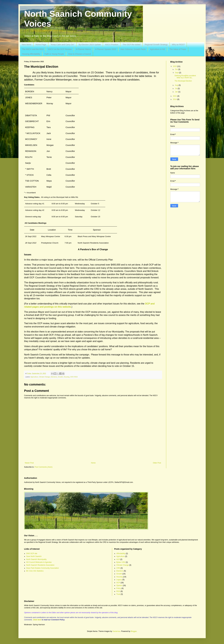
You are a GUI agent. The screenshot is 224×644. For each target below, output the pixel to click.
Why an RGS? (178, 45)
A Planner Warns (83, 49)
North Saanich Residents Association (40, 565)
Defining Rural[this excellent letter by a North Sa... (185, 77)
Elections (54, 377)
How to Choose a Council (80, 54)
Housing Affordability (31, 54)
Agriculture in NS (157, 49)
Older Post (157, 463)
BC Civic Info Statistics (35, 571)
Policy (119, 588)
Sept (177, 73)
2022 (175, 66)
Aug (177, 85)
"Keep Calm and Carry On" (62, 45)
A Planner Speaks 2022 (106, 49)
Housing (67, 377)
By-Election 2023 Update (90, 45)
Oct (177, 69)
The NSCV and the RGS (33, 49)
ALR (118, 559)
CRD (118, 568)
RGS (76, 377)
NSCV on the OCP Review (60, 49)
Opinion (119, 585)
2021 (175, 96)
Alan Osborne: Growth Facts (133, 49)
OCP (72, 377)
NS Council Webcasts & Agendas (39, 562)
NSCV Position (112, 45)
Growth (60, 377)
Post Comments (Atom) (44, 467)
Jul (176, 88)
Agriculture (34, 377)
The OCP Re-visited (131, 45)
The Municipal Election (183, 81)
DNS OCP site (32, 554)
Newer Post (29, 463)
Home (93, 463)
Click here (37, 620)
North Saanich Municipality (36, 559)
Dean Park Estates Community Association (43, 568)
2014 (175, 99)
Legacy (119, 580)
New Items (27, 45)
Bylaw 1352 (121, 562)
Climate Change (44, 377)
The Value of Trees (178, 49)
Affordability (121, 554)
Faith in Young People (54, 54)
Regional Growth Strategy (156, 45)
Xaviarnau (116, 631)
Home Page (41, 45)
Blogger (134, 631)
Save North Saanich (34, 556)
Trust (118, 594)
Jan (177, 92)
